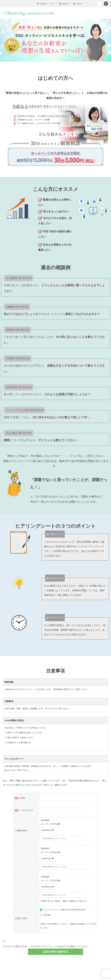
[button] (99, 4)
